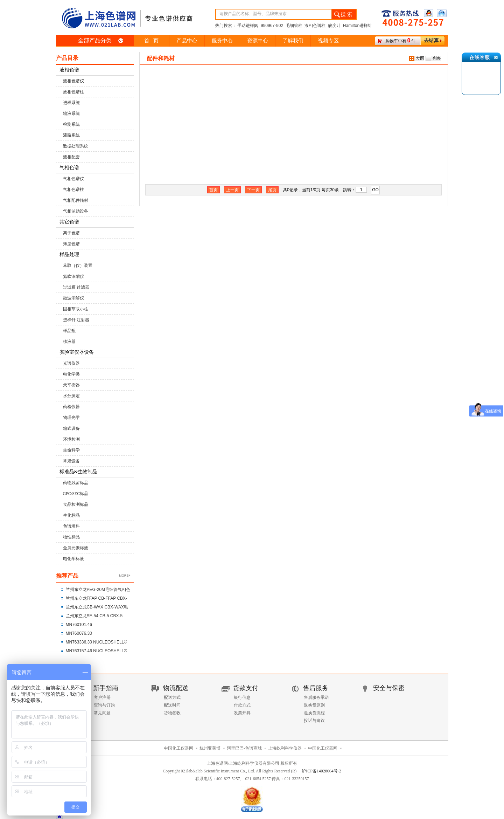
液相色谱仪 (73, 81)
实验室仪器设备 (77, 352)
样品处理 (69, 254)
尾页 (272, 190)
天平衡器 (71, 385)
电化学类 (71, 374)
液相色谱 (69, 70)
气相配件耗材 (76, 200)
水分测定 (71, 396)
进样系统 (71, 103)
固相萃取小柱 (76, 309)
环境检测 (71, 439)
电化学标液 (73, 559)
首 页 (151, 41)
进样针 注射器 (76, 320)
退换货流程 (314, 713)
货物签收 (172, 713)
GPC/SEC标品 (76, 494)
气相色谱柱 (73, 190)
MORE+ (125, 576)
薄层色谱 (71, 244)
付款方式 (242, 705)
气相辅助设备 (76, 211)
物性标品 (71, 537)
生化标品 (71, 515)
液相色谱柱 (73, 92)
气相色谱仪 (73, 179)
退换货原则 (314, 705)
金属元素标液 (76, 548)
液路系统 (71, 135)
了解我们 (293, 41)
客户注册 (102, 697)
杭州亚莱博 (210, 748)
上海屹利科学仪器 (285, 748)
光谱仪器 (71, 363)
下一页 (253, 190)
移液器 (69, 342)
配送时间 (172, 705)
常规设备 (71, 461)
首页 (213, 190)
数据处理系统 (76, 146)
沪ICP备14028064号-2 (321, 771)
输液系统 (71, 113)
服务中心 (222, 41)
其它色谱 (69, 222)
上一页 (232, 190)
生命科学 (71, 450)
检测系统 (71, 124)
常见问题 (102, 713)
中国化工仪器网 (178, 748)
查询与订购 (104, 705)
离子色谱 (71, 233)
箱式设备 (71, 428)
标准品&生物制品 (79, 472)
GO (375, 190)
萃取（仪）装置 (78, 266)
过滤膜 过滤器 (76, 287)
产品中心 (187, 41)
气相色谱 (69, 168)
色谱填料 (71, 526)
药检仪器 (71, 407)
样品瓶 (69, 331)
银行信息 (242, 697)
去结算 (431, 40)
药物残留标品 (76, 483)
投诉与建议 (314, 721)
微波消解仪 (73, 298)
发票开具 (242, 713)
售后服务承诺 (316, 697)
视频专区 (328, 41)
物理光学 (71, 418)
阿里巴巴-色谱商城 (244, 748)
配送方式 (172, 697)
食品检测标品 (76, 504)
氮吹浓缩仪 (73, 276)
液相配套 (71, 157)
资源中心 (258, 41)
